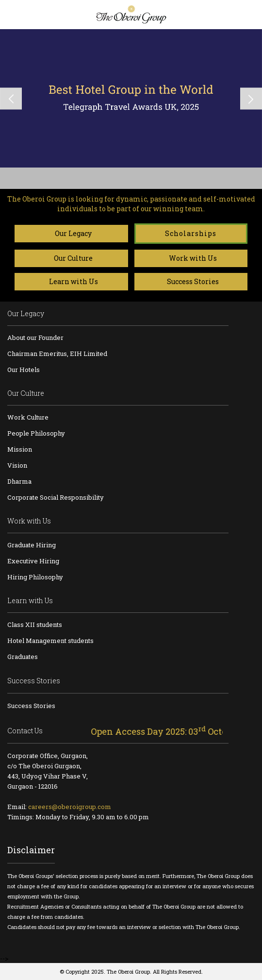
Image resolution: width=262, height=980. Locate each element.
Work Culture (28, 417)
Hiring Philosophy (35, 577)
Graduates (23, 657)
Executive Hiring (33, 561)
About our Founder (35, 338)
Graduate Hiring (32, 545)
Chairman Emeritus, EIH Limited (57, 354)
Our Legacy (71, 233)
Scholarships (191, 233)
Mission (20, 449)
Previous (11, 98)
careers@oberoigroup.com (70, 807)
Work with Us (191, 258)
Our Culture (71, 258)
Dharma (19, 481)
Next (251, 98)
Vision (17, 465)
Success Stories (191, 281)
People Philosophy (36, 433)
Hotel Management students (50, 641)
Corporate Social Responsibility (56, 497)
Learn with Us (71, 281)
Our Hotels (24, 370)
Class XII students (35, 625)
